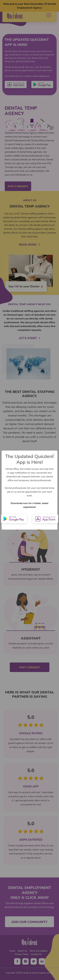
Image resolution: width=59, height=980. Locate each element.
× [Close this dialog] (54, 454)
